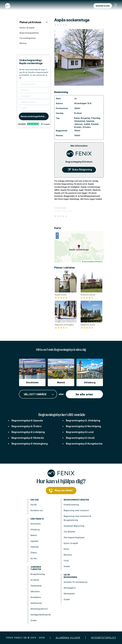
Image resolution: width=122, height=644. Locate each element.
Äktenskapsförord (39, 609)
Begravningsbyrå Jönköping (83, 420)
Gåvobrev (35, 591)
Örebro (34, 553)
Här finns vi (37, 519)
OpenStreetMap (89, 262)
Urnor (66, 561)
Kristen (78, 127)
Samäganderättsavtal (41, 615)
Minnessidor (69, 594)
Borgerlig (85, 118)
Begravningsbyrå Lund (80, 432)
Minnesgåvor (70, 588)
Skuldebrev (36, 597)
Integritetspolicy (104, 638)
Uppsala (34, 541)
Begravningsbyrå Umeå (80, 438)
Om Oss (35, 500)
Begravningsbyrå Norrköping (83, 426)
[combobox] (38, 394)
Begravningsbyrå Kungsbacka (84, 444)
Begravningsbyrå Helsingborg (30, 444)
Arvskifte (35, 580)
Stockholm (36, 524)
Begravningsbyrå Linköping (28, 432)
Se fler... (34, 558)
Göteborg (35, 529)
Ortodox (87, 127)
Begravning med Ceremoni (76, 510)
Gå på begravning (70, 576)
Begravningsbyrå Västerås (28, 438)
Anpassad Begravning (74, 526)
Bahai (77, 118)
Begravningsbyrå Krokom (79, 162)
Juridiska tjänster (36, 568)
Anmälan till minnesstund (75, 582)
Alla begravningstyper (74, 537)
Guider (67, 566)
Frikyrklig (96, 118)
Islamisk (90, 121)
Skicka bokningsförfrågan (34, 116)
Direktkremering (71, 505)
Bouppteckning (38, 574)
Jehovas (78, 124)
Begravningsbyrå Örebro (27, 426)
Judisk (87, 124)
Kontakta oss (103, 6)
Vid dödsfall (69, 532)
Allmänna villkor (68, 638)
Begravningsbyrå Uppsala (27, 420)
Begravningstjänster (76, 500)
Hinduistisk (80, 121)
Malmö (34, 535)
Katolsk (95, 124)
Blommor (68, 555)
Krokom (78, 113)
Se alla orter (84, 394)
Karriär (34, 505)
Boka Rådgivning (82, 170)
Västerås (35, 547)
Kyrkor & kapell (71, 543)
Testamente (36, 586)
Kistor (67, 549)
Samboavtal (36, 603)
